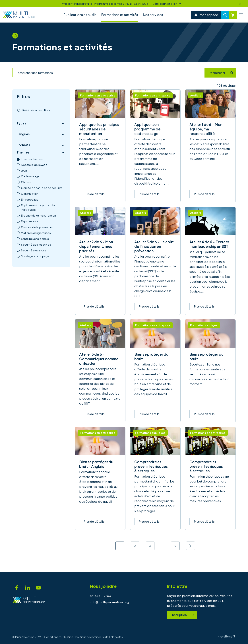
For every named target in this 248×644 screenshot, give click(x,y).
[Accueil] (19, 15)
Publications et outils (80, 15)
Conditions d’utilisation (59, 637)
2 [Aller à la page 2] (135, 546)
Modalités (117, 637)
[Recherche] (225, 15)
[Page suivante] (191, 546)
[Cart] (233, 15)
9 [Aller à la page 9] (175, 546)
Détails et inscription (167, 4)
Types (41, 123)
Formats (41, 145)
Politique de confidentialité (92, 637)
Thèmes (41, 152)
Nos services (153, 15)
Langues (41, 134)
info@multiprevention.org (109, 602)
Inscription (183, 615)
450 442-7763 (100, 596)
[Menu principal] (241, 15)
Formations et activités (120, 15)
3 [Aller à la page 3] (150, 546)
